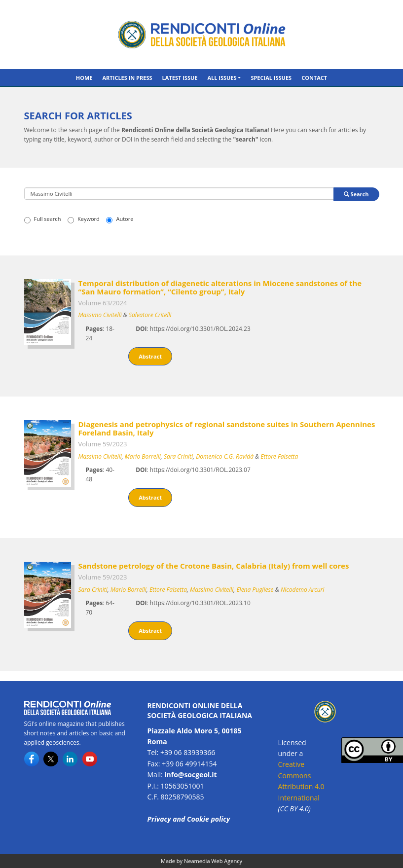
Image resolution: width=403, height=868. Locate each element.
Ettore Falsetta (279, 456)
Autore (120, 219)
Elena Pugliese (255, 590)
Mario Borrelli (143, 456)
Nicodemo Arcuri (303, 590)
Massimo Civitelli (100, 315)
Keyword (84, 219)
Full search (43, 219)
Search (356, 194)
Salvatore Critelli (150, 315)
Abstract (150, 356)
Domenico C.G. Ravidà (225, 456)
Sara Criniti (178, 456)
